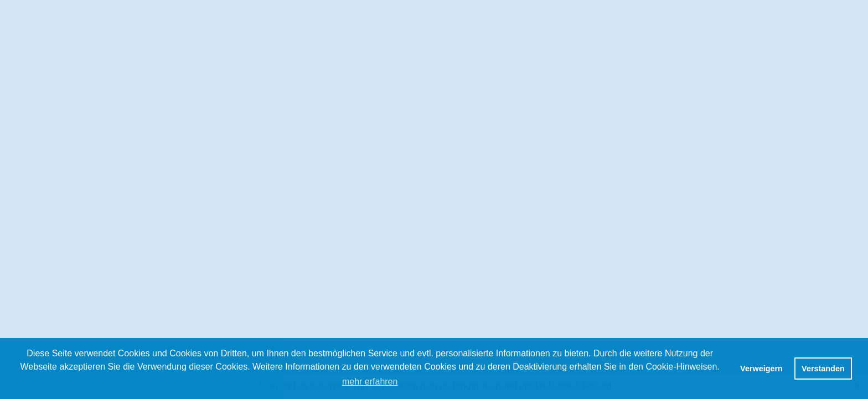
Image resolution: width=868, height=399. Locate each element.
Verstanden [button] (823, 369)
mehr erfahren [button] (370, 382)
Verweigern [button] (761, 369)
